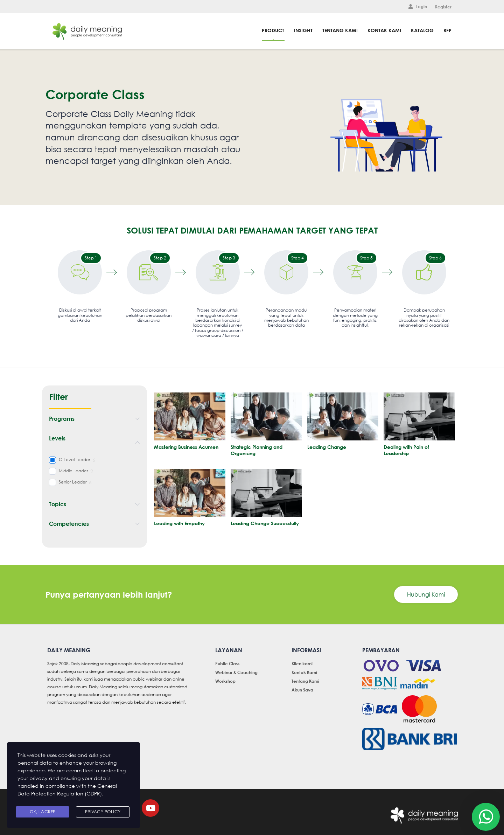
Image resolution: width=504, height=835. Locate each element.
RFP (447, 30)
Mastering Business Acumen (186, 447)
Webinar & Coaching (236, 672)
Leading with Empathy (179, 523)
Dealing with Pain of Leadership (406, 450)
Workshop (225, 681)
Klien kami (302, 663)
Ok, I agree (43, 812)
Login (418, 6)
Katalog (422, 30)
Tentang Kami (340, 30)
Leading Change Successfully (265, 523)
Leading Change (327, 447)
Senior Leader (73, 482)
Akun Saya (302, 690)
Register (443, 7)
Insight (303, 30)
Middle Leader (73, 471)
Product (273, 30)
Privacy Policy (103, 812)
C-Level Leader (75, 460)
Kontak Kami (384, 30)
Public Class (227, 663)
